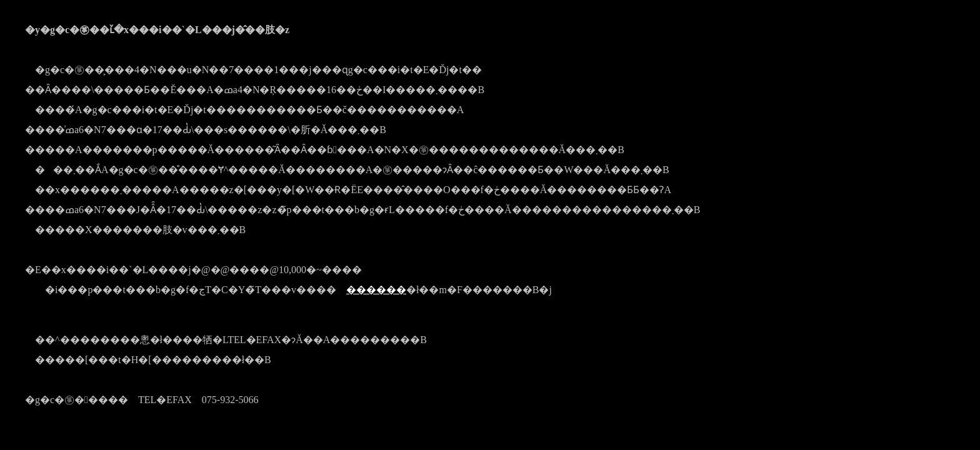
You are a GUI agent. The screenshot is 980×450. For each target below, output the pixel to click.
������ (376, 290)
